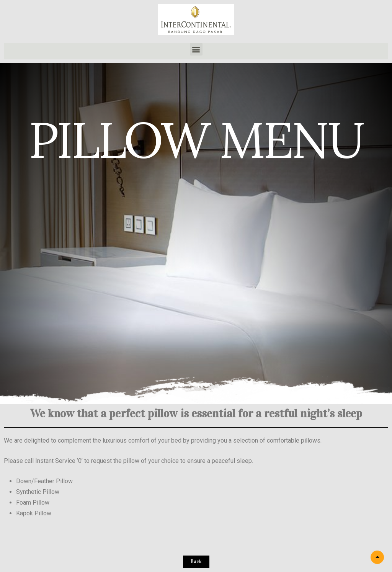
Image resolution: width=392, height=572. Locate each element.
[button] (196, 49)
